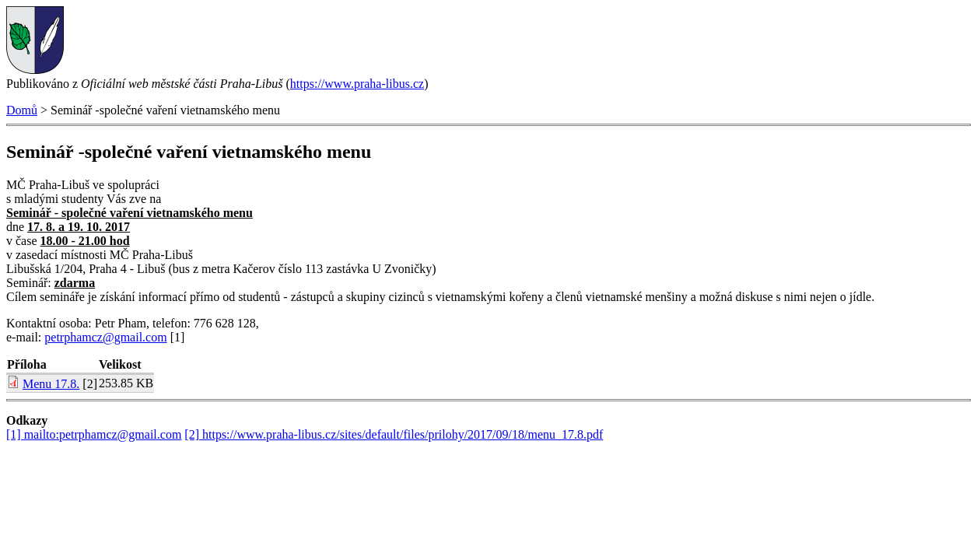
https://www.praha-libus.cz (357, 84)
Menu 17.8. (51, 384)
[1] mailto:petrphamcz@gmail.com (94, 434)
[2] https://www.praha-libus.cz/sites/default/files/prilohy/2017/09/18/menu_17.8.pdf (394, 434)
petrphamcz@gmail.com (105, 337)
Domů (22, 110)
